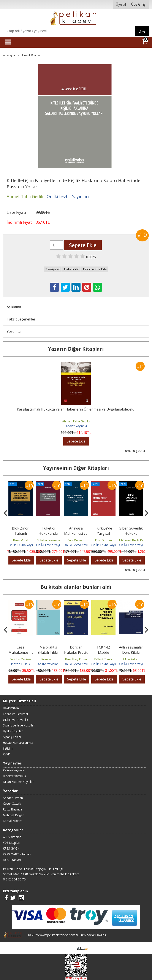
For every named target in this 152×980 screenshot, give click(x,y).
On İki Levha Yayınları (23, 545)
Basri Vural (21, 540)
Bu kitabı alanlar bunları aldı (76, 587)
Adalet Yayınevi (76, 426)
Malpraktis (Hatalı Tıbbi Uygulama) (48, 652)
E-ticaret (69, 948)
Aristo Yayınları (48, 664)
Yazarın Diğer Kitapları (76, 349)
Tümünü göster (134, 451)
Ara (142, 32)
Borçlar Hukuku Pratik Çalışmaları (76, 652)
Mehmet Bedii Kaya (133, 540)
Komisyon (48, 659)
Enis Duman (76, 540)
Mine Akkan (131, 659)
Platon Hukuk (21, 664)
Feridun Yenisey (21, 659)
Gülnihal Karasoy (48, 540)
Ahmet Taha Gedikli (76, 421)
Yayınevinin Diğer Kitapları (76, 468)
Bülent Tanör (104, 659)
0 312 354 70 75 (14, 879)
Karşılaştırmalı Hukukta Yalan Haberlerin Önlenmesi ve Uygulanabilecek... (76, 409)
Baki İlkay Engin (76, 659)
